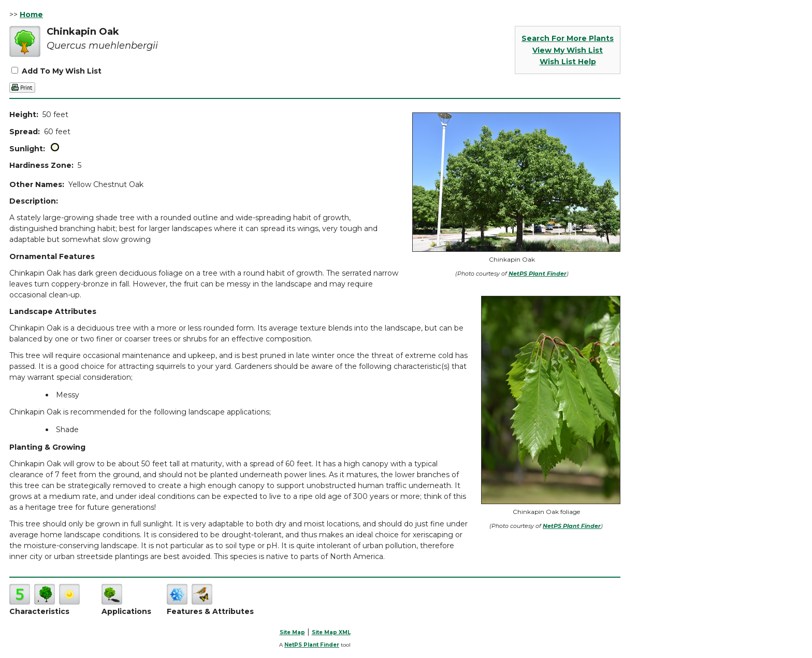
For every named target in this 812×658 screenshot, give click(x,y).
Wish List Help (568, 62)
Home (31, 15)
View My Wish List (568, 50)
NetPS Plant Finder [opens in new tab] (312, 645)
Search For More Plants (568, 38)
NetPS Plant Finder (538, 274)
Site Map (292, 632)
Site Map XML (331, 632)
